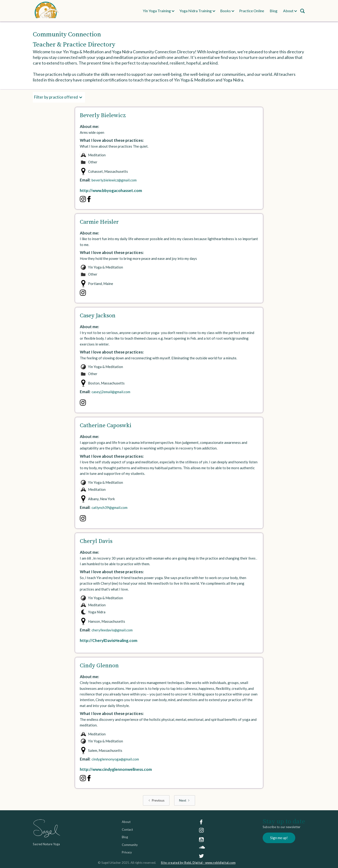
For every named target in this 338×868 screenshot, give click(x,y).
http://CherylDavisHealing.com (109, 640)
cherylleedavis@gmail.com (112, 630)
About (126, 822)
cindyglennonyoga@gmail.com (115, 759)
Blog (274, 11)
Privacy (127, 852)
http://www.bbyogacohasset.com (111, 190)
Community (130, 845)
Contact (127, 830)
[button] (157, 11)
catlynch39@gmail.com (109, 507)
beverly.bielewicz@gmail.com (114, 180)
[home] (85, 11)
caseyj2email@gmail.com (111, 392)
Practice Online (252, 11)
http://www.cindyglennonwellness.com (116, 769)
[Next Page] (185, 801)
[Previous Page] (156, 801)
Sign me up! (279, 838)
